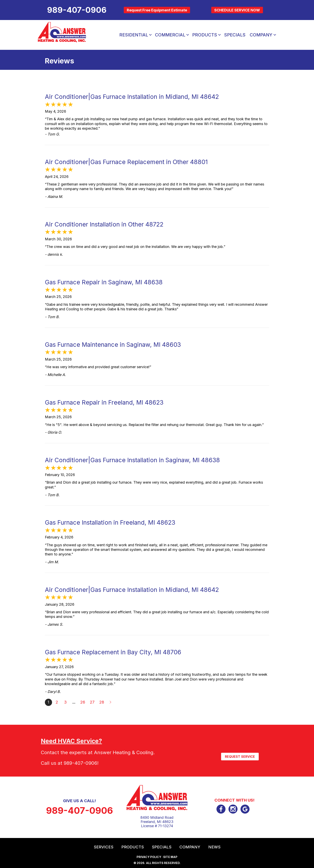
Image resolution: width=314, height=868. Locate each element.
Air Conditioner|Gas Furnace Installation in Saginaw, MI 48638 (132, 460)
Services (104, 847)
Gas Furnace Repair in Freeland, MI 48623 (104, 402)
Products (205, 35)
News (214, 847)
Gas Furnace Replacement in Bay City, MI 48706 (113, 652)
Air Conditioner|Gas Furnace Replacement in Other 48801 (126, 162)
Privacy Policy (149, 857)
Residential (134, 35)
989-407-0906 (80, 763)
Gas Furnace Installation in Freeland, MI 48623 (110, 522)
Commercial (170, 35)
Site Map (170, 857)
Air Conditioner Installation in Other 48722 (104, 224)
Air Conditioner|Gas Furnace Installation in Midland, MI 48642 (132, 97)
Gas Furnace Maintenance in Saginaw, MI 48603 (113, 345)
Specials (235, 35)
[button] (150, 35)
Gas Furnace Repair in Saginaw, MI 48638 (104, 282)
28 (102, 702)
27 (92, 702)
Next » (111, 702)
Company (261, 35)
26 (83, 702)
